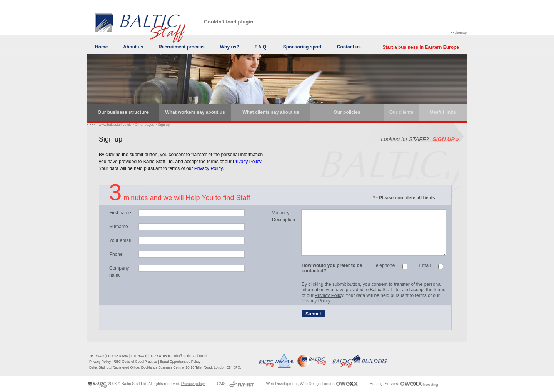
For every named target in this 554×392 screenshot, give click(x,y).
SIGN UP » (446, 139)
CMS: (222, 384)
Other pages (145, 125)
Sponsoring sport (302, 47)
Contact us (349, 47)
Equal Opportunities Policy (180, 362)
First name (120, 213)
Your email (120, 240)
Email (425, 265)
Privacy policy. (193, 384)
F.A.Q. (261, 47)
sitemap (461, 33)
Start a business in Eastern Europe (421, 47)
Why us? (230, 47)
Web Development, (283, 384)
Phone (116, 254)
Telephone (384, 265)
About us (133, 47)
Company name (119, 272)
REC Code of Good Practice (135, 362)
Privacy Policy (247, 162)
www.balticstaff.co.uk (115, 125)
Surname (119, 227)
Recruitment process (181, 47)
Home (101, 47)
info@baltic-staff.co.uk (191, 356)
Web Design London (317, 384)
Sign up (164, 125)
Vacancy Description (284, 216)
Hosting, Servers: (385, 384)
